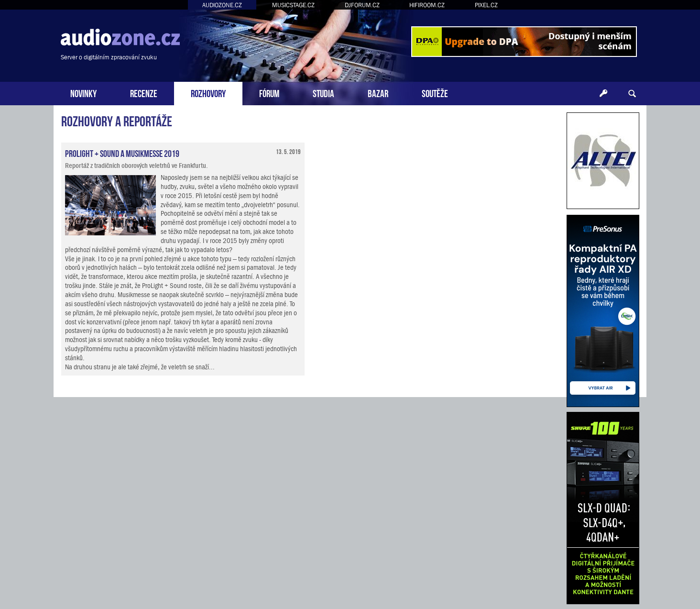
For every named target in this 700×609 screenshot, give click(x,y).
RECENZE (144, 93)
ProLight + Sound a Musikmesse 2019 (122, 153)
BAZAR (378, 93)
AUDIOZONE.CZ (222, 5)
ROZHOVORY (208, 93)
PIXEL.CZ (486, 5)
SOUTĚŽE (435, 93)
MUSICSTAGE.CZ (293, 5)
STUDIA (323, 93)
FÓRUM (269, 93)
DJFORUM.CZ (362, 5)
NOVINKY (83, 93)
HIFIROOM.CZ (427, 5)
